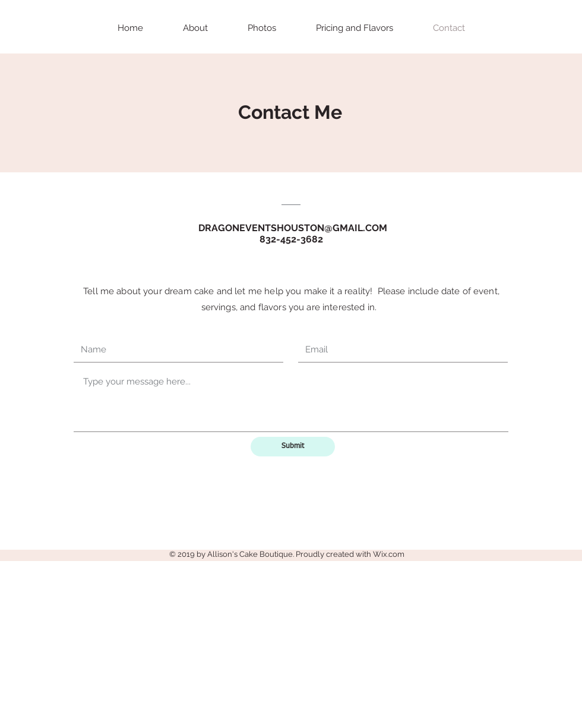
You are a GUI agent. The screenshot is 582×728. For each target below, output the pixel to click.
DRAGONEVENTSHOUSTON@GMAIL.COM (293, 228)
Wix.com (389, 554)
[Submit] (293, 447)
